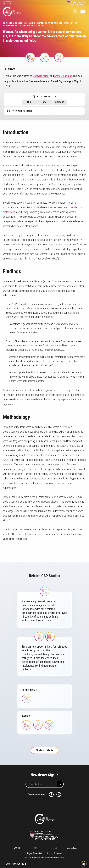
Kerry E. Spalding (63, 76)
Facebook (51, 795)
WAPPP (17, 848)
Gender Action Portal (12, 12)
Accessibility (72, 848)
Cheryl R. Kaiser (41, 76)
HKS (35, 848)
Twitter (59, 795)
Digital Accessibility (35, 853)
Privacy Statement (55, 853)
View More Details (23, 111)
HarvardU (54, 848)
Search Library (44, 750)
